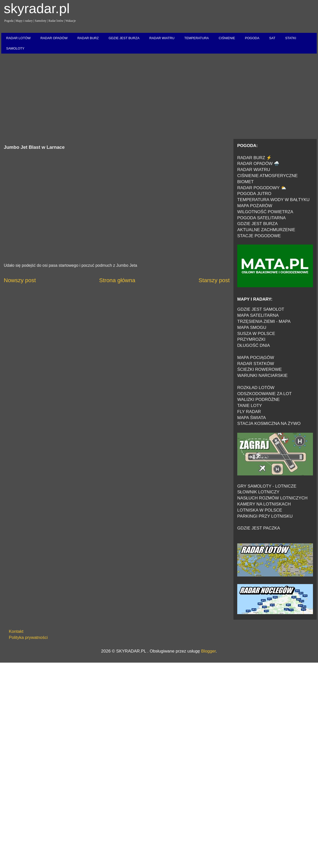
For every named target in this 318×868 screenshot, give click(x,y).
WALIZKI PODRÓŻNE (258, 400)
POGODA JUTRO (254, 194)
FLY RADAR (249, 412)
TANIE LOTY (250, 406)
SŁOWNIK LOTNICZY (258, 492)
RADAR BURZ (88, 38)
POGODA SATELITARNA (261, 218)
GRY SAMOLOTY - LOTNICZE (267, 486)
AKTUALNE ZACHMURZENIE (266, 230)
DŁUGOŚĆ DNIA (254, 345)
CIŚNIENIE (227, 38)
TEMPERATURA (196, 38)
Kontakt (16, 631)
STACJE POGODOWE (259, 236)
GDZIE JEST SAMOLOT (261, 309)
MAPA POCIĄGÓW (256, 358)
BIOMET (245, 182)
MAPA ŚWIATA (251, 418)
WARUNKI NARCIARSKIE (262, 376)
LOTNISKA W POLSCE (260, 510)
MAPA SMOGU (252, 328)
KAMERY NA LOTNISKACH (264, 504)
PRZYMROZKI (251, 339)
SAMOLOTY (15, 48)
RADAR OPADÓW (54, 38)
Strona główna (117, 280)
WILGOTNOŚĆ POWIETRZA (265, 212)
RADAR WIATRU (162, 38)
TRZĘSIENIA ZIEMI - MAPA (264, 321)
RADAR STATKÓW (256, 364)
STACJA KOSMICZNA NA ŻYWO (269, 424)
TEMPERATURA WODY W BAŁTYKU (273, 200)
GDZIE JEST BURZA (124, 38)
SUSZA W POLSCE (256, 334)
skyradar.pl (37, 8)
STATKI (291, 38)
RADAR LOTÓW (19, 38)
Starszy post (214, 280)
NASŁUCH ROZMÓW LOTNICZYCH (272, 498)
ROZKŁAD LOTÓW (256, 388)
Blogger (208, 651)
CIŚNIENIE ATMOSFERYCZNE (267, 176)
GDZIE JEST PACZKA (259, 528)
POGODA (252, 38)
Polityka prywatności (28, 637)
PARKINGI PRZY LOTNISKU (265, 516)
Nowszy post (20, 280)
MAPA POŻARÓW (255, 206)
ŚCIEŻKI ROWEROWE (260, 369)
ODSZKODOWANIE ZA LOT (264, 394)
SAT (272, 38)
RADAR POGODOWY (258, 188)
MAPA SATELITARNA (258, 315)
